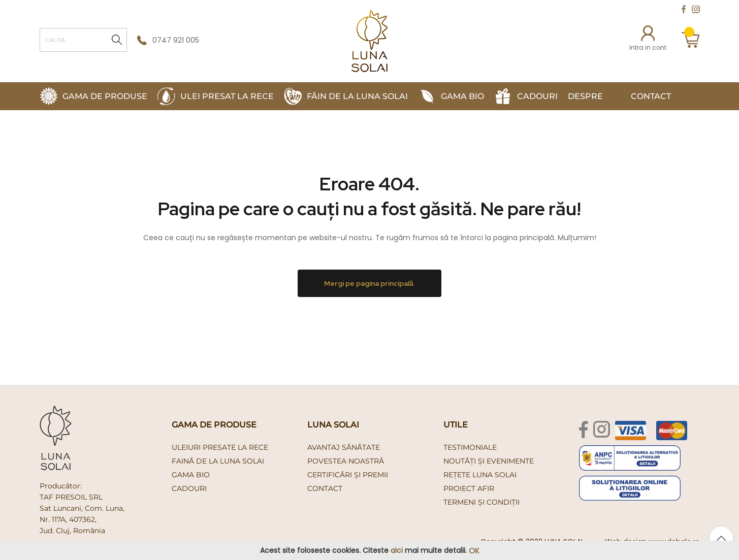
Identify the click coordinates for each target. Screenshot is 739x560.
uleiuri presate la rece (220, 447)
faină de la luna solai (218, 461)
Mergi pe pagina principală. (369, 283)
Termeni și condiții (481, 502)
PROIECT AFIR (469, 488)
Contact (651, 96)
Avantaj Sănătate (344, 447)
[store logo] (369, 41)
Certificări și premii (348, 475)
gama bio (191, 475)
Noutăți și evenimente (489, 461)
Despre (585, 96)
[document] (369, 551)
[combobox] (83, 40)
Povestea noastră (346, 461)
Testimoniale (470, 447)
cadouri (189, 488)
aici (397, 550)
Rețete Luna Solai (480, 475)
